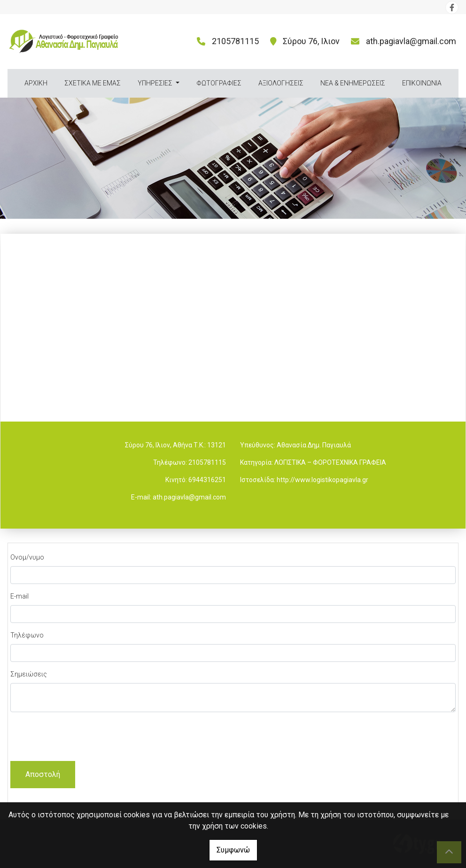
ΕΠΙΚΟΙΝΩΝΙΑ (422, 83)
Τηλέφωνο (27, 635)
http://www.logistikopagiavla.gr (322, 480)
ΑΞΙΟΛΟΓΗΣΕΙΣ (281, 83)
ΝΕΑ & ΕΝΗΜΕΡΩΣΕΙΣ (353, 83)
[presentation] (82, 738)
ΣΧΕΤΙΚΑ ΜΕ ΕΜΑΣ (93, 83)
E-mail (19, 596)
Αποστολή (43, 774)
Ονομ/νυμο (27, 557)
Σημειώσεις (29, 674)
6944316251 (207, 480)
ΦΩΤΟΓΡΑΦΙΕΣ (219, 83)
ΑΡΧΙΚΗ (36, 83)
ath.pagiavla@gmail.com (411, 41)
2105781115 (207, 462)
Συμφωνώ (233, 850)
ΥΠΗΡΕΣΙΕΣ (156, 83)
